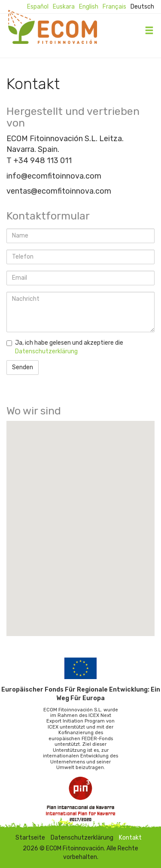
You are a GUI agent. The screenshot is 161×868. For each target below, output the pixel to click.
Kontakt (130, 838)
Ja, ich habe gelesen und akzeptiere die (65, 347)
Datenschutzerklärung (46, 351)
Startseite (30, 838)
